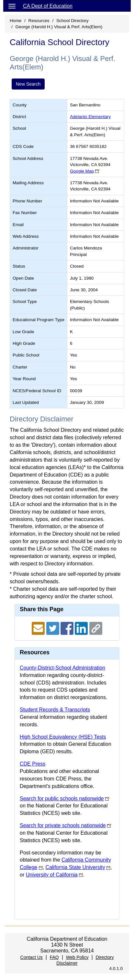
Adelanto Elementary (90, 117)
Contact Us (32, 957)
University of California (52, 875)
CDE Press (33, 764)
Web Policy (77, 957)
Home (16, 21)
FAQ (54, 957)
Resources (39, 21)
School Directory (73, 21)
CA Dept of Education (48, 6)
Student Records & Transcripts (55, 710)
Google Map (82, 171)
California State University (75, 867)
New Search (28, 84)
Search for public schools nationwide (62, 799)
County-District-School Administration (62, 668)
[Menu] (12, 6)
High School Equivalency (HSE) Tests (63, 737)
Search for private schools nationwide (63, 825)
